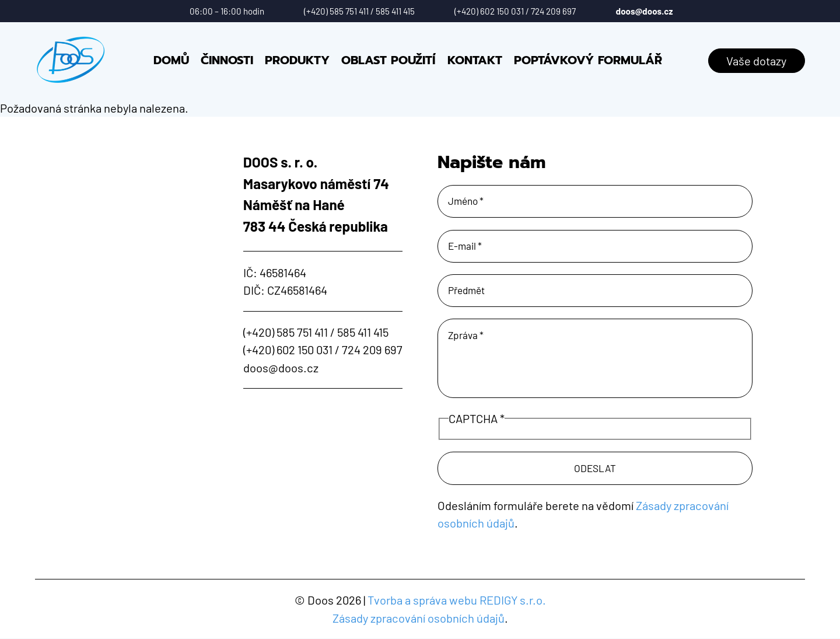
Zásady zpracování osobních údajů (419, 618)
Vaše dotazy (756, 61)
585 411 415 (395, 11)
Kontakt (475, 60)
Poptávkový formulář (588, 60)
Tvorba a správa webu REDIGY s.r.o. (457, 600)
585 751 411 (349, 11)
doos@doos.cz (645, 11)
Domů (171, 60)
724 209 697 (553, 11)
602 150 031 (502, 11)
